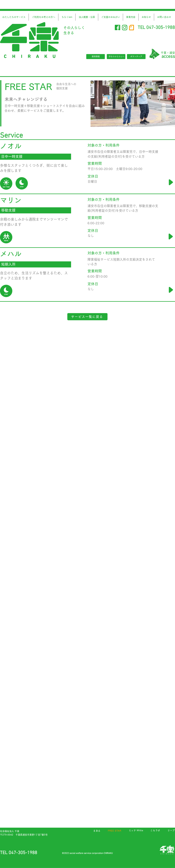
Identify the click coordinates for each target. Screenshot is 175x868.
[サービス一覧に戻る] (87, 317)
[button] (67, 17)
